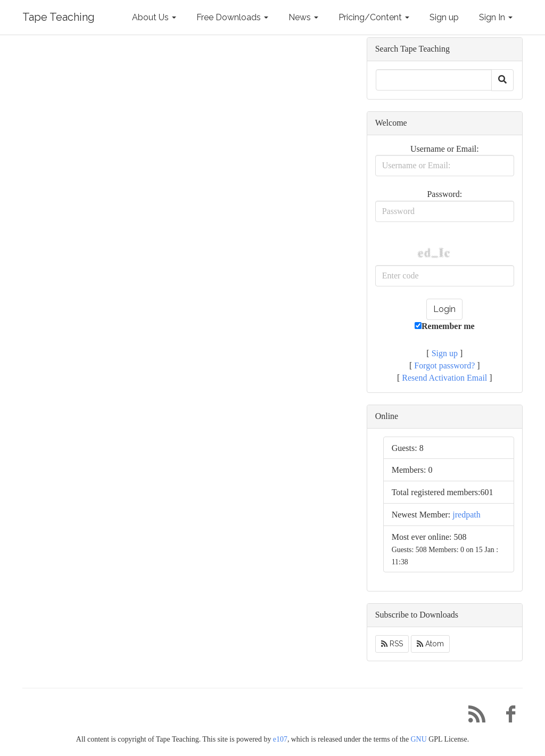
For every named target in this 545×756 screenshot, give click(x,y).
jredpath (466, 515)
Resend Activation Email (444, 378)
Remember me (445, 326)
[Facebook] (507, 717)
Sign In (496, 17)
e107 (280, 739)
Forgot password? (444, 365)
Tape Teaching (59, 17)
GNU (419, 739)
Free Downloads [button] (232, 17)
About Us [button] (154, 17)
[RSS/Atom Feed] (473, 717)
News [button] (303, 17)
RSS (392, 644)
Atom (430, 644)
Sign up (444, 17)
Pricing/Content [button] (374, 17)
